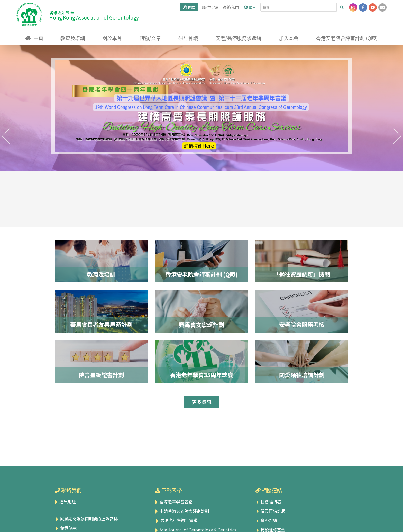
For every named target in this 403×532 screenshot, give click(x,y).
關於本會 (112, 38)
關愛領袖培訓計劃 (302, 375)
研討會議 (188, 38)
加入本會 (289, 38)
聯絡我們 (231, 7)
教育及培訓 (73, 38)
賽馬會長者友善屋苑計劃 (101, 324)
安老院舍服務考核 (302, 324)
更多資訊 (201, 402)
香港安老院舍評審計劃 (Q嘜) (347, 38)
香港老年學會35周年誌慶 (201, 375)
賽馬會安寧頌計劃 (201, 325)
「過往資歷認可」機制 (302, 274)
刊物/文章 (150, 38)
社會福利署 (268, 501)
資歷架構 (266, 520)
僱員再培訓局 (270, 511)
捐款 (189, 7)
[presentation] (6, 136)
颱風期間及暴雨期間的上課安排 (86, 519)
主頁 (38, 38)
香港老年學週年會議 (176, 520)
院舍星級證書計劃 (101, 375)
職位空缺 (210, 7)
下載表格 (172, 490)
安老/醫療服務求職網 (238, 38)
